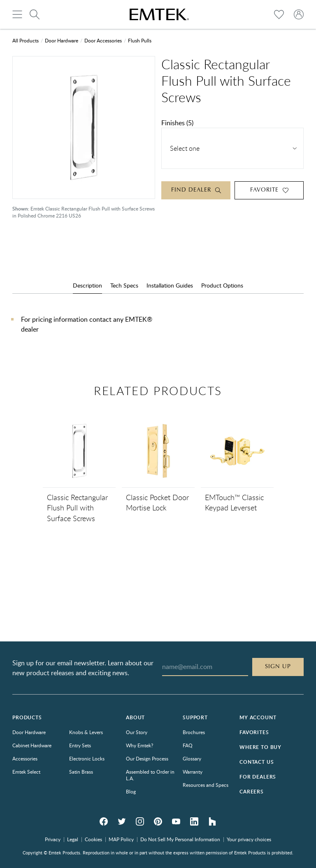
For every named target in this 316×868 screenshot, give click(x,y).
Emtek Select (26, 772)
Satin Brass (81, 772)
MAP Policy (121, 839)
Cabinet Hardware (32, 745)
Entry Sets (80, 745)
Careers (252, 792)
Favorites (254, 732)
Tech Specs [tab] (124, 285)
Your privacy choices (249, 839)
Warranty (193, 772)
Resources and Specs (206, 785)
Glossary (192, 758)
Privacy (53, 839)
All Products (26, 40)
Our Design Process (147, 758)
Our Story (137, 732)
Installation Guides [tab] (170, 285)
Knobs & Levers (86, 732)
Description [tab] (87, 285)
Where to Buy (260, 747)
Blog (131, 791)
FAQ (188, 745)
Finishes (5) (177, 123)
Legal (73, 839)
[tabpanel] (158, 332)
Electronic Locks (87, 758)
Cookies (93, 839)
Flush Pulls (140, 40)
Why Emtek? (139, 745)
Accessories (25, 758)
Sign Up (278, 667)
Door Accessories (103, 40)
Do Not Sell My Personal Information (180, 839)
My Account (258, 717)
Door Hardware (62, 40)
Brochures (194, 732)
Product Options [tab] (222, 285)
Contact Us (257, 762)
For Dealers (258, 777)
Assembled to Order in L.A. (150, 775)
